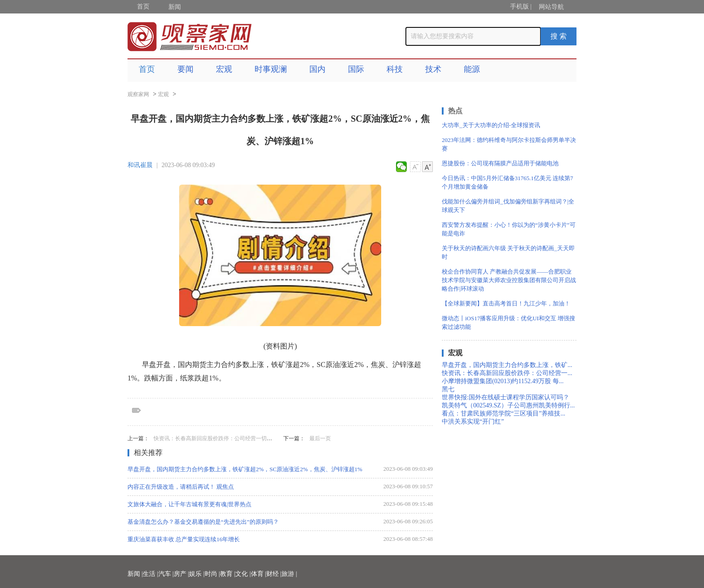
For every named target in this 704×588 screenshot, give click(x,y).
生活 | (150, 574)
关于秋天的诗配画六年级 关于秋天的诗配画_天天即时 (508, 252)
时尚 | (212, 574)
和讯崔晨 (140, 165)
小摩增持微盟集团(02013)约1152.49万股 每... (503, 381)
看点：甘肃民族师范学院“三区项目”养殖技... (504, 413)
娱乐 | (197, 574)
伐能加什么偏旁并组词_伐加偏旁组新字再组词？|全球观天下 (508, 206)
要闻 (185, 69)
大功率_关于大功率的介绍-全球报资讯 (491, 125)
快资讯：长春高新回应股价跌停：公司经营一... (507, 373)
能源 (472, 69)
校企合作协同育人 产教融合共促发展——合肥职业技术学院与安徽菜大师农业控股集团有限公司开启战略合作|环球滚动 (509, 280)
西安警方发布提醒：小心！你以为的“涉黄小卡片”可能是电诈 (509, 229)
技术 (433, 69)
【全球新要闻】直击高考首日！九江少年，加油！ (506, 303)
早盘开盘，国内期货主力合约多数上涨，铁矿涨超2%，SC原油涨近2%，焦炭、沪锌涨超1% (245, 469)
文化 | (243, 574)
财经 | (274, 574)
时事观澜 (271, 69)
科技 (395, 69)
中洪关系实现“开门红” (473, 422)
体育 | (259, 574)
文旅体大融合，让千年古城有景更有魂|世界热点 (189, 504)
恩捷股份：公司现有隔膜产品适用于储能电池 (500, 163)
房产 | (181, 574)
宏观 (224, 69)
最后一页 (320, 438)
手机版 (519, 7)
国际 (356, 69)
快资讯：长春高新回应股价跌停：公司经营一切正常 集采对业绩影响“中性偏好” (248, 438)
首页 (143, 7)
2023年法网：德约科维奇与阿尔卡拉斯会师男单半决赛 (509, 144)
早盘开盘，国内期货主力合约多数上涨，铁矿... (507, 365)
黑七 (448, 389)
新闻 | (135, 574)
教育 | (228, 574)
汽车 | (166, 574)
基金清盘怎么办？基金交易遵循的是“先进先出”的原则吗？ (203, 522)
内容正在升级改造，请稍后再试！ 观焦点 (181, 487)
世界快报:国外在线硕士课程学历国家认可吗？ (506, 397)
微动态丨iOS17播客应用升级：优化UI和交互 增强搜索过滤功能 (508, 323)
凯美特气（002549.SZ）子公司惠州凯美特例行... (508, 405)
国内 (317, 69)
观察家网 (138, 94)
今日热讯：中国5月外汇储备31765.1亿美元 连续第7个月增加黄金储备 (508, 182)
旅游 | (289, 574)
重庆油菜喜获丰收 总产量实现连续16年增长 (184, 539)
